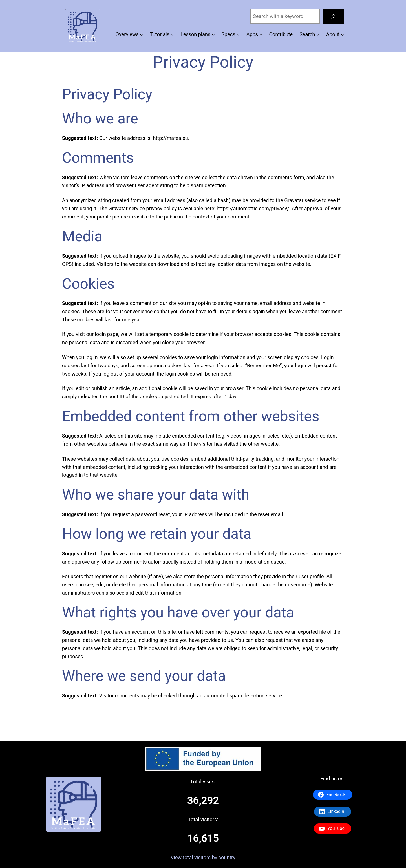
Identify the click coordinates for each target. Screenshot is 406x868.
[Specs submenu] (238, 35)
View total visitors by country (203, 857)
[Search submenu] (318, 35)
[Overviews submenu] (141, 35)
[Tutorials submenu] (172, 35)
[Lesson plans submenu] (213, 35)
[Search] (333, 16)
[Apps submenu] (261, 35)
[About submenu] (342, 35)
